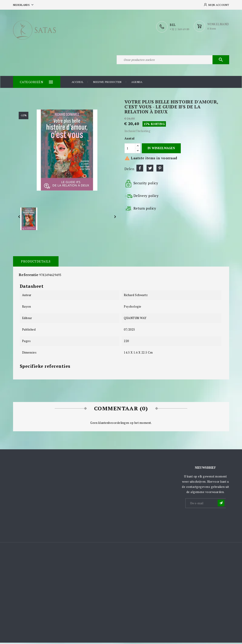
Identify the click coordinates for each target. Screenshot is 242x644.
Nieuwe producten (107, 83)
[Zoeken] (173, 60)
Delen (140, 169)
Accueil (78, 83)
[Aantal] (130, 149)
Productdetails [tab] (36, 262)
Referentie (29, 276)
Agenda (137, 83)
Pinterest (160, 169)
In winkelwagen (161, 149)
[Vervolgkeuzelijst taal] (24, 5)
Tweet (150, 169)
